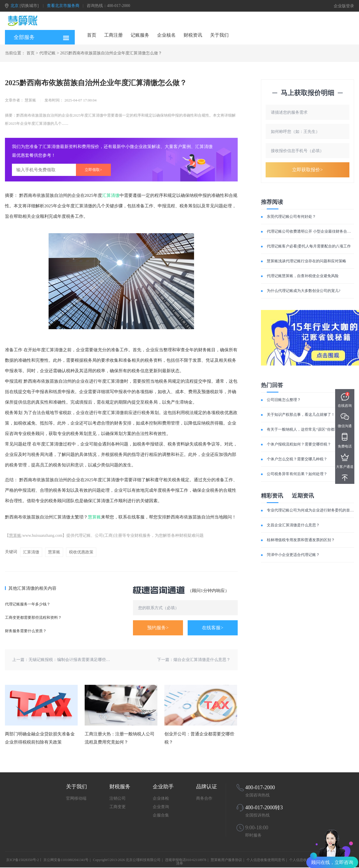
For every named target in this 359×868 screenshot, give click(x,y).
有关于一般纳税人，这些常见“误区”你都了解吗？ (308, 429)
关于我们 (219, 35)
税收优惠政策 (81, 552)
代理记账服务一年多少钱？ (28, 604)
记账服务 (140, 35)
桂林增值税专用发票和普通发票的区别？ (301, 540)
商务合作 (204, 798)
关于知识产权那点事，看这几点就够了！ (301, 415)
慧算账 (94, 517)
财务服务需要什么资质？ (26, 631)
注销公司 (118, 798)
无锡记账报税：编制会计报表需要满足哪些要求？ (73, 660)
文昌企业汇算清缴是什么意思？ (293, 525)
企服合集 (161, 815)
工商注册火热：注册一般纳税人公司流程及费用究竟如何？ (120, 738)
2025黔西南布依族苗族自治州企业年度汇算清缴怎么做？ (111, 53)
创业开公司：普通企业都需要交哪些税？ (199, 738)
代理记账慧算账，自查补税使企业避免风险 (303, 276)
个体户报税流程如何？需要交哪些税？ (299, 444)
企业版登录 (344, 6)
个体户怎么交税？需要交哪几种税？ (297, 459)
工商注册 (113, 35)
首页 (92, 35)
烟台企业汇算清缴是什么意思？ (202, 660)
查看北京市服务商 (63, 6)
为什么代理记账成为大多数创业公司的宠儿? (304, 291)
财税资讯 (193, 35)
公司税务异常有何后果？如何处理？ (297, 474)
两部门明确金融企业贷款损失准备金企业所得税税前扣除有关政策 (40, 738)
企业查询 (161, 807)
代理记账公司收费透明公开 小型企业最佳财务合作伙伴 (313, 231)
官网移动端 (76, 798)
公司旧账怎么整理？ (284, 400)
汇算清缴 (111, 195)
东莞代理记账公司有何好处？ (291, 216)
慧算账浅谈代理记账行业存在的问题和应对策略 (306, 261)
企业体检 (161, 798)
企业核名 (166, 35)
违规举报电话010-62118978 (186, 860)
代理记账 (47, 53)
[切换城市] (29, 6)
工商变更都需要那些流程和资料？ (33, 617)
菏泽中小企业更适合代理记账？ (293, 555)
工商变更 (118, 807)
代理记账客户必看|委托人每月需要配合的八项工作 (309, 246)
